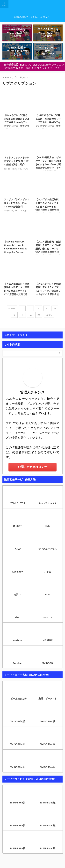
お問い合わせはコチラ (32, 467)
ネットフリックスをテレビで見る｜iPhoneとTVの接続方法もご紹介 (17, 161)
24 (39, 315)
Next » (49, 315)
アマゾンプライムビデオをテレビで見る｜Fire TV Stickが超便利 (17, 203)
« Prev (12, 308)
